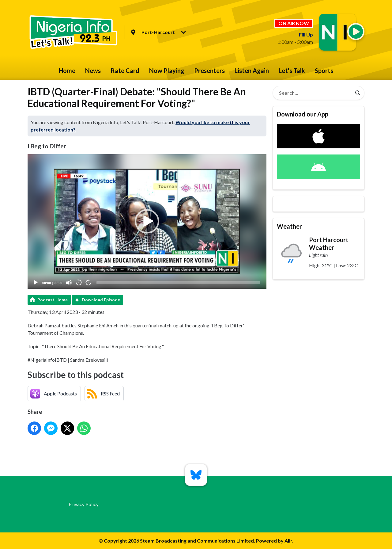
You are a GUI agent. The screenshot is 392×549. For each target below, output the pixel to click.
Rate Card (125, 71)
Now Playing (167, 71)
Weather (289, 226)
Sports (324, 71)
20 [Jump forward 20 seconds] (89, 282)
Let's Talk (292, 71)
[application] (147, 221)
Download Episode (101, 300)
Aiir (288, 541)
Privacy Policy (84, 504)
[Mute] (69, 283)
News (93, 71)
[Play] (36, 283)
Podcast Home (53, 300)
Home (67, 71)
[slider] (178, 283)
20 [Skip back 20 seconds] (79, 282)
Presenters (209, 71)
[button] (147, 221)
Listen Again (252, 71)
